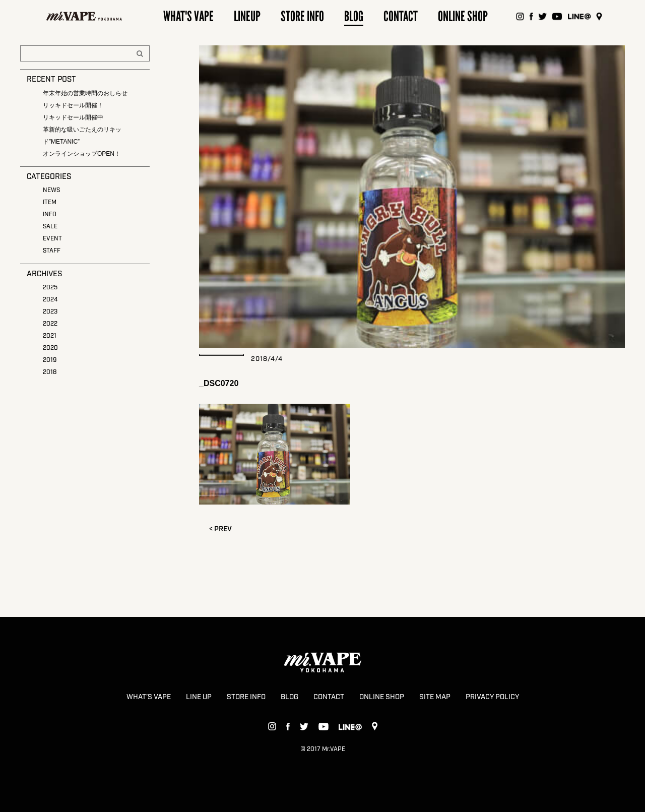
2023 (50, 312)
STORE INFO (246, 697)
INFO (50, 214)
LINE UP (199, 697)
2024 (50, 300)
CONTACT (329, 697)
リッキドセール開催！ (73, 105)
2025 (50, 288)
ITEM (50, 202)
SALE (50, 227)
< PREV (220, 529)
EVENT (52, 239)
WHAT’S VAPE (149, 697)
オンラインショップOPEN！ (82, 154)
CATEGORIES (49, 177)
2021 (50, 336)
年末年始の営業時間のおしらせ (85, 93)
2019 (50, 360)
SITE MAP (435, 697)
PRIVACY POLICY (492, 697)
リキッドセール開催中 (73, 117)
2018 (50, 372)
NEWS (51, 190)
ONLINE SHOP (382, 697)
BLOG (289, 697)
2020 (50, 348)
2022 (50, 324)
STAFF (52, 251)
